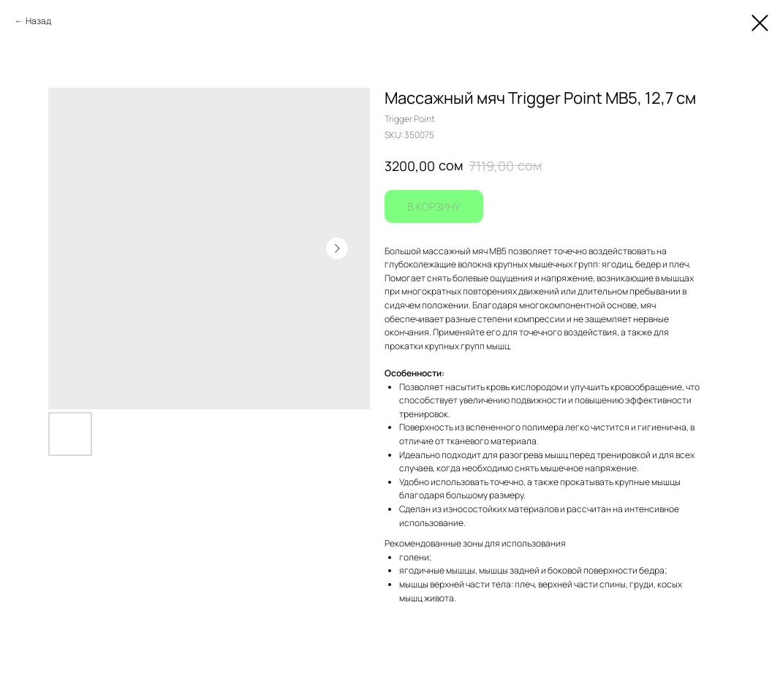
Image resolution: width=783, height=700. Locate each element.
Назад (38, 21)
